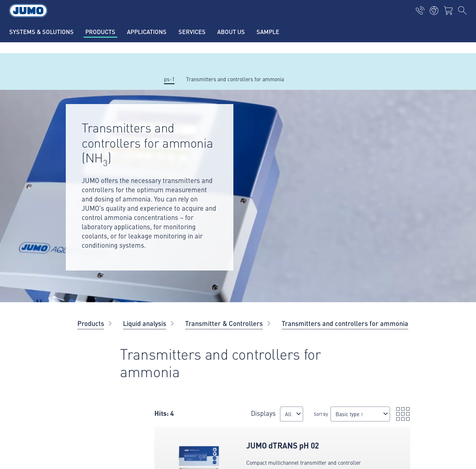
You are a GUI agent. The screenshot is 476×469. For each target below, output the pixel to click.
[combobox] (225, 421)
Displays (226, 410)
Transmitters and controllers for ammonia (345, 323)
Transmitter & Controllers (224, 323)
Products (91, 323)
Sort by (261, 417)
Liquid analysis (145, 323)
